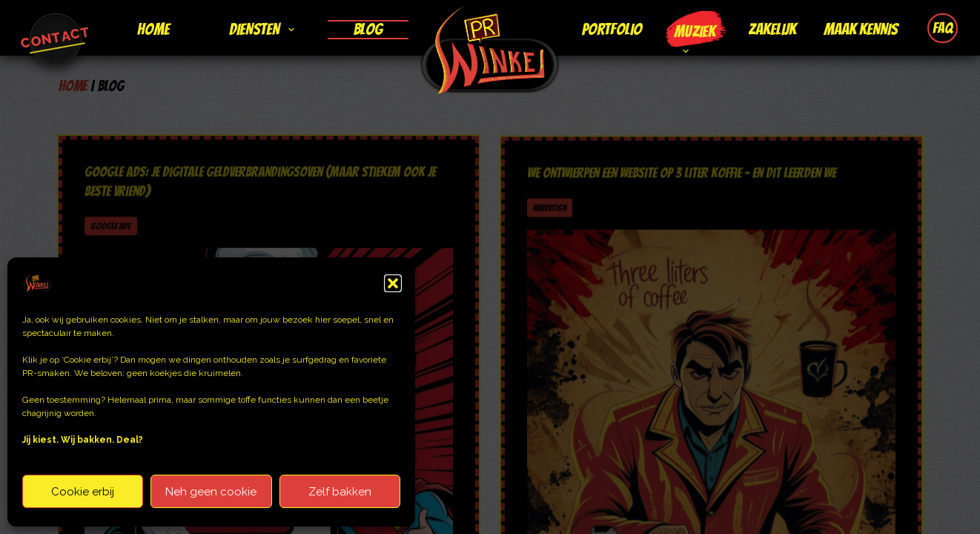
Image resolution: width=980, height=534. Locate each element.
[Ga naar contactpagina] (56, 39)
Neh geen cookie (211, 492)
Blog (368, 29)
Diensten (265, 30)
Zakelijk (772, 29)
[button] (393, 283)
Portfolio (612, 29)
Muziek (695, 36)
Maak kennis (861, 29)
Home (153, 29)
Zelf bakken (340, 492)
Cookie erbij (83, 492)
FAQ (943, 28)
